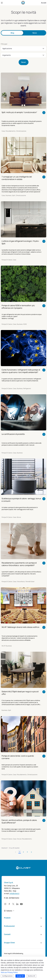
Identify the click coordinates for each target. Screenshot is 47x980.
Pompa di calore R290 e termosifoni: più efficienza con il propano (18, 307)
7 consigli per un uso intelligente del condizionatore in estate (17, 178)
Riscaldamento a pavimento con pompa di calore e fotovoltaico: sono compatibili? (19, 564)
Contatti (7, 934)
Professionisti (9, 926)
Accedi (44, 3)
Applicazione (7, 48)
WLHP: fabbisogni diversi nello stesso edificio (20, 627)
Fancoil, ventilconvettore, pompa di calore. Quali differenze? (19, 821)
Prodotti (7, 918)
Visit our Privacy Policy (9, 972)
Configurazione (7, 976)
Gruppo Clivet (9, 943)
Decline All (31, 976)
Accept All (20, 976)
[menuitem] (14, 953)
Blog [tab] (12, 33)
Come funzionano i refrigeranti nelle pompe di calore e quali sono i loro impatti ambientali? (21, 371)
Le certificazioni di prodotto (13, 434)
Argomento (7, 55)
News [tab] (35, 33)
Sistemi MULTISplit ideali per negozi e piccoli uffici (20, 693)
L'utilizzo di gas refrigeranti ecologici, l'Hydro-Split (20, 242)
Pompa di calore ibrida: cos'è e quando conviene (18, 757)
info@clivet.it (14, 894)
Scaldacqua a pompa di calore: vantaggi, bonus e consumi (21, 500)
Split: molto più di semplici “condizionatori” (19, 112)
